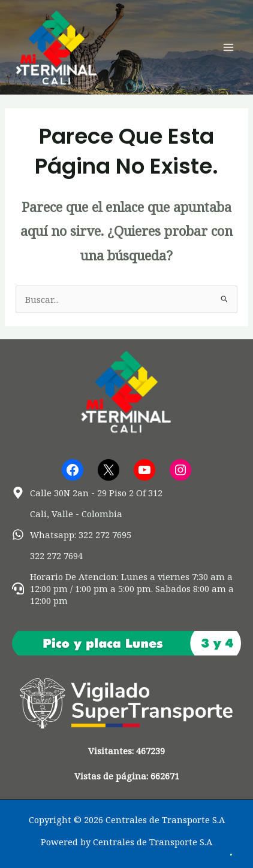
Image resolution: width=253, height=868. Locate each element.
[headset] (126, 588)
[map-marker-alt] (87, 493)
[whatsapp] (72, 535)
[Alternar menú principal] (228, 47)
